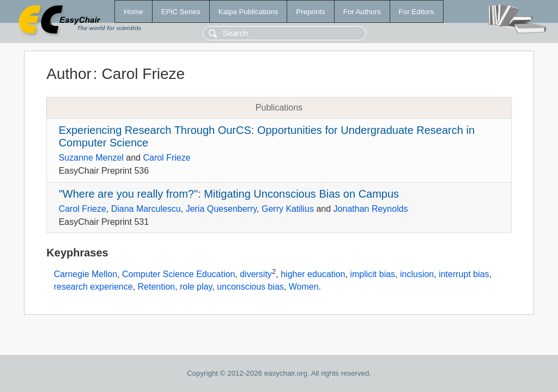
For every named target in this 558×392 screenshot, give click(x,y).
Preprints (310, 12)
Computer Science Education (178, 275)
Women (304, 287)
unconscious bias (250, 287)
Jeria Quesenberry (221, 209)
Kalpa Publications (248, 12)
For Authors (362, 12)
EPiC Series (181, 12)
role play (196, 287)
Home (134, 12)
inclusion (417, 275)
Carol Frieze (166, 158)
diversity (256, 275)
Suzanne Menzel (91, 158)
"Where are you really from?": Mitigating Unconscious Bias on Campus (229, 194)
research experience (93, 287)
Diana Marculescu (146, 209)
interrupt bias (464, 275)
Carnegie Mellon (86, 275)
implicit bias (372, 275)
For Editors (417, 12)
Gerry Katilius (288, 209)
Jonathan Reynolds (371, 209)
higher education (313, 275)
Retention (157, 287)
